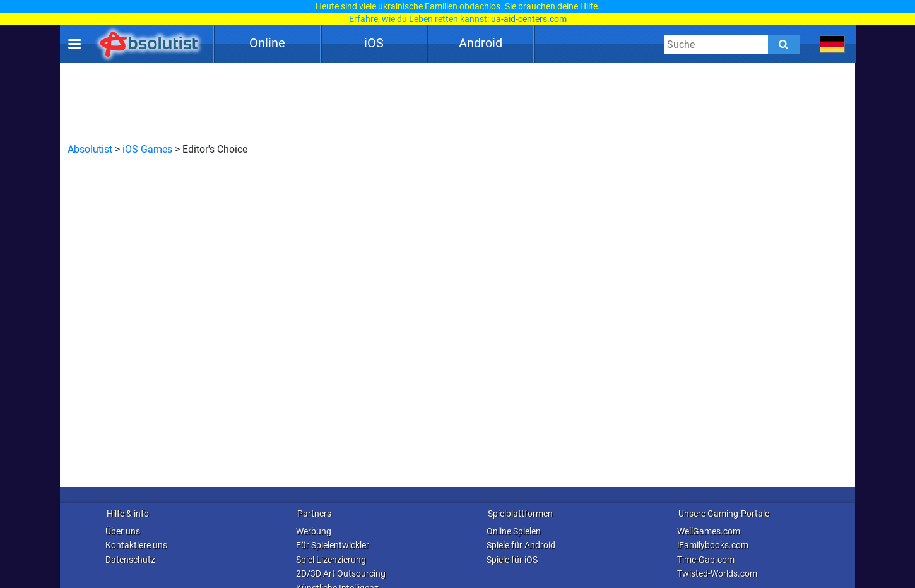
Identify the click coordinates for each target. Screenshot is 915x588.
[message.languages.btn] (833, 44)
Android (481, 43)
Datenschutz (130, 560)
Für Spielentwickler (333, 545)
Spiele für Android (521, 545)
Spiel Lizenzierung (331, 560)
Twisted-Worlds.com (717, 573)
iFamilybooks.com (713, 545)
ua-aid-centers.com (529, 19)
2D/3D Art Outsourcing (341, 573)
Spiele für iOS (512, 560)
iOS (374, 43)
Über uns (123, 531)
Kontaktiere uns (136, 545)
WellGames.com (709, 531)
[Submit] (784, 44)
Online (267, 43)
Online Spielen (514, 531)
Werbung (314, 531)
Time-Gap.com (706, 560)
